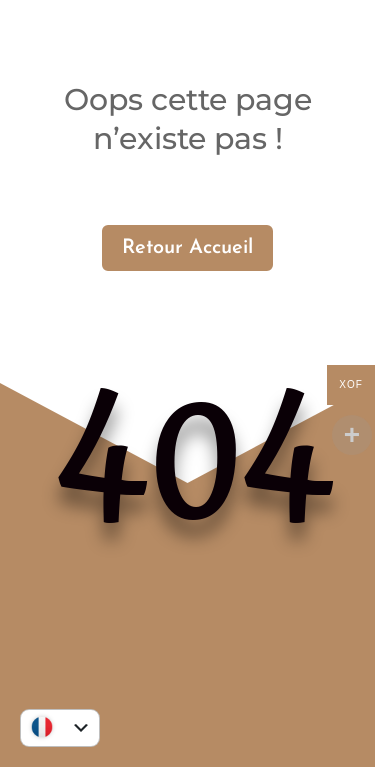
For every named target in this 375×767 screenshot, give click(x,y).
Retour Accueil (187, 248)
